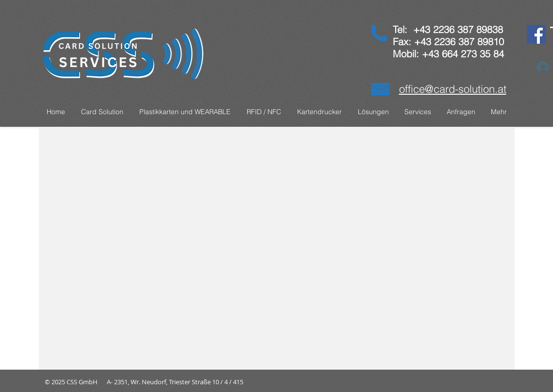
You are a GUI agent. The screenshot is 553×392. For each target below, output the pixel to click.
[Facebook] (536, 34)
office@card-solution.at (453, 89)
